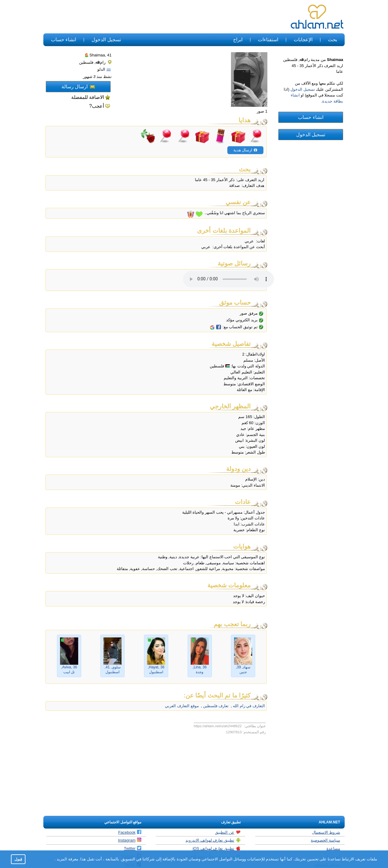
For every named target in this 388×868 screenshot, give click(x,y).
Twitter (133, 848)
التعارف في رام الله (248, 706)
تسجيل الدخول (106, 40)
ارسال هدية (245, 150)
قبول (18, 859)
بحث (333, 40)
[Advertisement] (154, 17)
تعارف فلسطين (215, 706)
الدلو (104, 69)
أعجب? (97, 106)
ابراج (238, 40)
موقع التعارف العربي (182, 706)
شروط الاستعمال (326, 832)
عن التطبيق (228, 832)
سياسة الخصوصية (325, 840)
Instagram (130, 840)
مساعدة (333, 848)
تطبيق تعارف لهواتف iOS (217, 848)
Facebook (130, 832)
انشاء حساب (64, 40)
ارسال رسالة (78, 87)
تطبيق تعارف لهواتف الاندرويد (213, 840)
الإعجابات (303, 40)
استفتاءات (268, 40)
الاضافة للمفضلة (88, 97)
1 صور (262, 111)
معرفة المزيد (67, 859)
